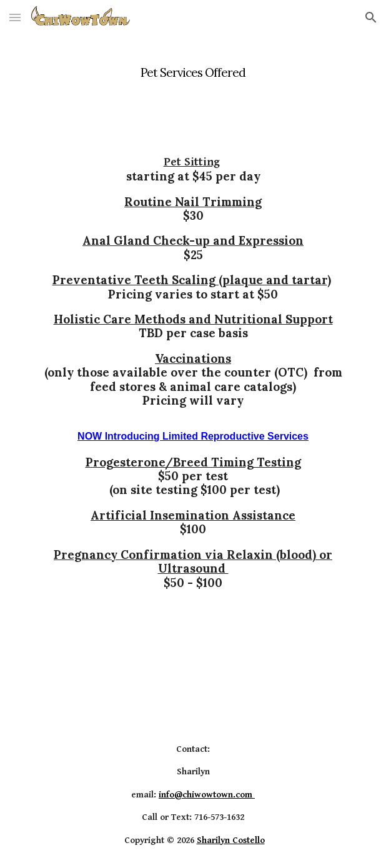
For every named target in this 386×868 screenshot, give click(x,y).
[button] (15, 17)
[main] (193, 66)
